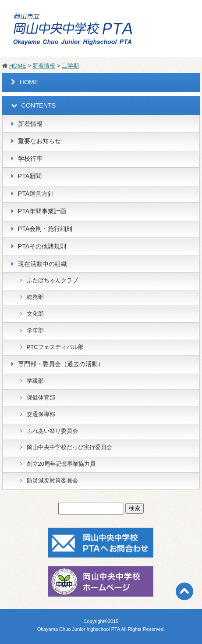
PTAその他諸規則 (42, 246)
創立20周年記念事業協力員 (61, 464)
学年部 (35, 330)
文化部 (35, 314)
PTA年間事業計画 (42, 211)
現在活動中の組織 (43, 264)
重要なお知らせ (39, 141)
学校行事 (30, 158)
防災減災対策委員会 (52, 480)
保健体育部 (41, 398)
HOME (18, 66)
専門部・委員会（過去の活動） (61, 364)
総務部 (35, 297)
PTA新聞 (30, 176)
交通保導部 (41, 414)
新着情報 (44, 66)
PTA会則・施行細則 (45, 229)
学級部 (35, 381)
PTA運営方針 (36, 194)
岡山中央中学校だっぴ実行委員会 (69, 447)
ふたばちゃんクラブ (52, 280)
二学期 (70, 66)
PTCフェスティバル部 (55, 347)
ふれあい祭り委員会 (52, 431)
